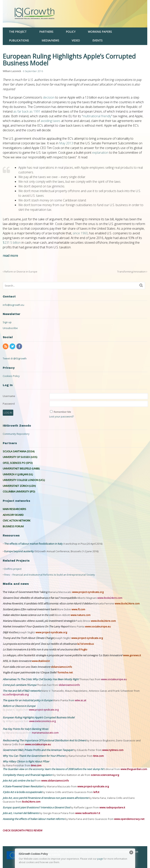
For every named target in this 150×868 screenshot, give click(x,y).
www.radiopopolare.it (112, 807)
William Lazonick (12, 71)
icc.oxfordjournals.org (16, 694)
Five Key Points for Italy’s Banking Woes (25, 729)
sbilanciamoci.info (61, 667)
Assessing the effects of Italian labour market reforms (34, 819)
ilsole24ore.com (31, 802)
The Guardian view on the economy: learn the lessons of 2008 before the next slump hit (53, 769)
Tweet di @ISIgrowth (15, 358)
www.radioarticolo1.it (88, 813)
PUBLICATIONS (19, 40)
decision (49, 97)
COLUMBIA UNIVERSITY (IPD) (19, 491)
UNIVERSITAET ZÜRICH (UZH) (19, 486)
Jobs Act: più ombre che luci (19, 781)
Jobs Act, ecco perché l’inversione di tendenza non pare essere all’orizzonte (46, 798)
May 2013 (66, 143)
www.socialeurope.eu (98, 626)
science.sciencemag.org (105, 775)
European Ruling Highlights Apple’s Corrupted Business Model (39, 717)
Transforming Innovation (132, 272)
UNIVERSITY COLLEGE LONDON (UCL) (24, 480)
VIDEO (76, 40)
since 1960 (80, 233)
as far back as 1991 (27, 111)
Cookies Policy (11, 376)
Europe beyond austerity (19, 551)
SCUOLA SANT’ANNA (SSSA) (19, 451)
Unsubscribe (10, 328)
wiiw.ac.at (80, 700)
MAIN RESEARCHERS (14, 509)
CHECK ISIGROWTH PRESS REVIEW (23, 830)
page (100, 859)
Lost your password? (62, 416)
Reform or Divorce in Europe (20, 272)
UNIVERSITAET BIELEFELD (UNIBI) (21, 468)
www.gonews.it (132, 655)
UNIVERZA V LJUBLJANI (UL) (18, 474)
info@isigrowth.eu (13, 305)
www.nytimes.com (113, 750)
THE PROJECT (18, 32)
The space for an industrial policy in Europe (28, 700)
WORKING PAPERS (100, 32)
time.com (98, 756)
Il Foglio (83, 649)
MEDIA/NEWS (50, 40)
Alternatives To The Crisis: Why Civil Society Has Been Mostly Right (41, 679)
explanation (100, 153)
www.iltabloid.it (41, 661)
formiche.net (65, 672)
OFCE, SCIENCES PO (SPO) (18, 463)
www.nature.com (80, 615)
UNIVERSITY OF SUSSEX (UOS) (20, 457)
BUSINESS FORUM (13, 526)
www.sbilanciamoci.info (55, 781)
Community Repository (16, 434)
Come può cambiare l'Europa (20, 685)
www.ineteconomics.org (42, 721)
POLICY (71, 32)
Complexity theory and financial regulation (28, 775)
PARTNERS (46, 32)
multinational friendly (97, 116)
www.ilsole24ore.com (110, 598)
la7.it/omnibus (86, 644)
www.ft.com (78, 609)
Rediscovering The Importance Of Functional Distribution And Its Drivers (45, 740)
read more (10, 256)
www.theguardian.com (134, 769)
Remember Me (62, 412)
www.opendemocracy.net (129, 819)
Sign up (7, 322)
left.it (96, 792)
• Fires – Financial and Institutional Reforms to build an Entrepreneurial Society (49, 575)
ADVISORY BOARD (13, 515)
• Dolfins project (12, 569)
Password (9, 404)
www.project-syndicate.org (88, 592)
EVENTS (97, 40)
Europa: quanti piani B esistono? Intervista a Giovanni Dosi (37, 807)
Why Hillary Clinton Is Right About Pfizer (26, 761)
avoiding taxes (50, 121)
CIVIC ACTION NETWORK (17, 520)
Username (9, 396)
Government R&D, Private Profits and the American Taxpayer (38, 750)
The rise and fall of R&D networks (22, 691)
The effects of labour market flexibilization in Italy (33, 544)
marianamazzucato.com (45, 733)
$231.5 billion (12, 243)
